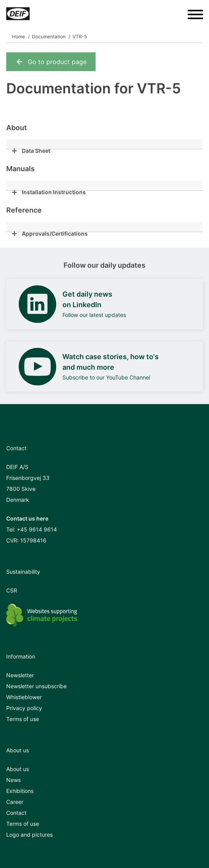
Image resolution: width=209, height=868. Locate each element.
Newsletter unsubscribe (36, 686)
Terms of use (23, 719)
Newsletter (20, 675)
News (13, 780)
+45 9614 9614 (37, 529)
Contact (16, 813)
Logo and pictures (29, 835)
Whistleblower (24, 697)
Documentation (49, 37)
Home (19, 37)
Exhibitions (20, 791)
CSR (12, 590)
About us (18, 769)
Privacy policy (24, 708)
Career (15, 802)
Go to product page (51, 62)
